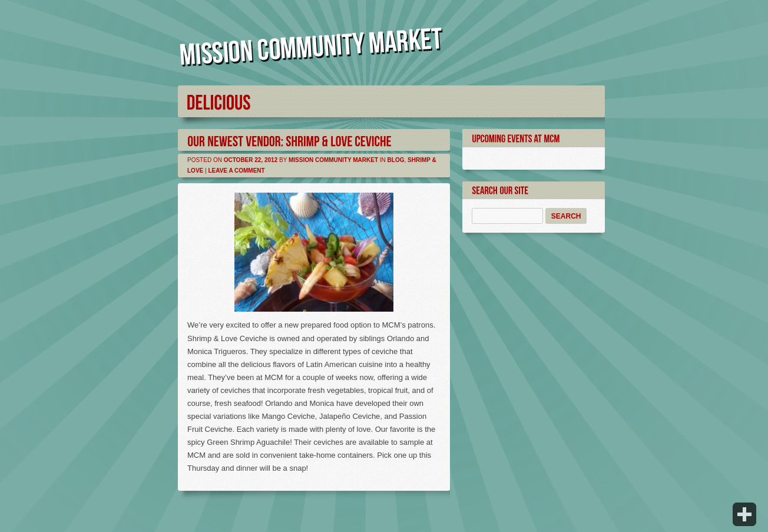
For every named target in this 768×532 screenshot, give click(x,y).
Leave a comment (236, 171)
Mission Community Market (333, 160)
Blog (396, 160)
